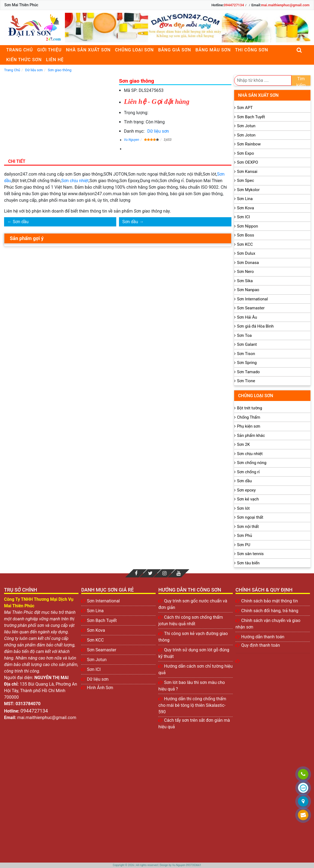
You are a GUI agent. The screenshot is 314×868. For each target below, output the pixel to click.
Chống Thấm (249, 417)
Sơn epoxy (247, 490)
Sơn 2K (244, 444)
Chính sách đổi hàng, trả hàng (270, 611)
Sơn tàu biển (248, 563)
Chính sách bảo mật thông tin (270, 601)
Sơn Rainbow (249, 144)
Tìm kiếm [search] (301, 81)
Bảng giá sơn (175, 50)
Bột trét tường (250, 408)
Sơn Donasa (248, 263)
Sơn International (252, 299)
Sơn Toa (244, 335)
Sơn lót (244, 508)
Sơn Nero (246, 272)
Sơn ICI (244, 217)
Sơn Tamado (249, 372)
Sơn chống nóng (252, 463)
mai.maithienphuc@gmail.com (285, 5)
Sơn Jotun (246, 126)
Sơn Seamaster (251, 308)
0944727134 (234, 5)
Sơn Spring (247, 363)
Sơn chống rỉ (248, 472)
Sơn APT (245, 108)
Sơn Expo (246, 153)
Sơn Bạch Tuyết (251, 117)
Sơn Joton (246, 135)
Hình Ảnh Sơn (100, 688)
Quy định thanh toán (261, 645)
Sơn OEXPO (248, 162)
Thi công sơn (252, 50)
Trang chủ (20, 50)
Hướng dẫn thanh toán (263, 637)
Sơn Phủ (245, 536)
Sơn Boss (246, 235)
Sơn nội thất (248, 527)
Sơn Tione (246, 381)
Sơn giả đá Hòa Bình (255, 326)
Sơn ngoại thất (250, 517)
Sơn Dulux (246, 253)
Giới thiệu (49, 50)
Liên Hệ (55, 60)
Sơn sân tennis (250, 554)
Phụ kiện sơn (249, 426)
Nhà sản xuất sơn (88, 50)
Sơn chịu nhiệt (75, 181)
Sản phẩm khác (251, 435)
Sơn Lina (245, 199)
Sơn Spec (246, 181)
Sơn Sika (245, 281)
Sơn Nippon (248, 226)
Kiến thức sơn (24, 60)
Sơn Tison (246, 354)
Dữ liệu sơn (158, 131)
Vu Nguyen (131, 140)
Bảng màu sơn (213, 50)
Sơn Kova (246, 208)
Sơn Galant (247, 344)
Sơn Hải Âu (247, 317)
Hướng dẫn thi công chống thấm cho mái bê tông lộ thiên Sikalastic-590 (192, 705)
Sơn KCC (245, 244)
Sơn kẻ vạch (248, 499)
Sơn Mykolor (248, 190)
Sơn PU (244, 545)
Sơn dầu (21, 222)
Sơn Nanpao (248, 290)
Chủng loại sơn (134, 50)
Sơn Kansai (247, 172)
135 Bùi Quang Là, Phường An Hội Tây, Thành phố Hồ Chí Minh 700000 (41, 691)
